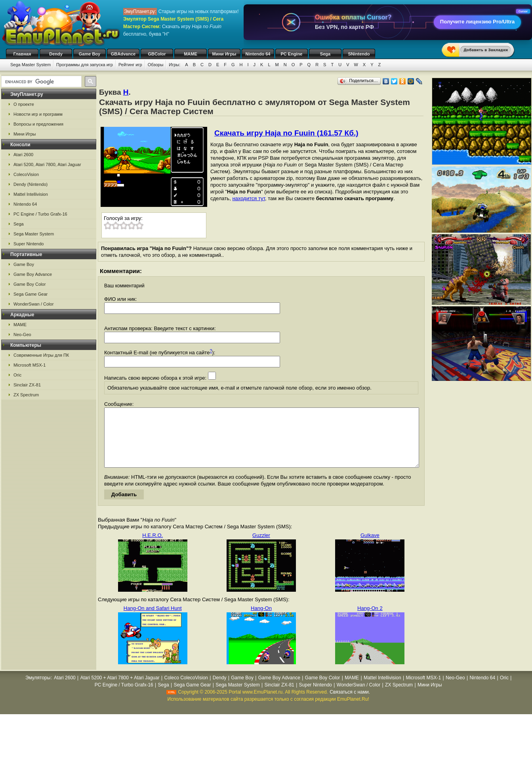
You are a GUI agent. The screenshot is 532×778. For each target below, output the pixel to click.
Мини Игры (224, 54)
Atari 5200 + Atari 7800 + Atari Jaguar (120, 690)
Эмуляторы (38, 690)
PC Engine (291, 54)
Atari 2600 (23, 155)
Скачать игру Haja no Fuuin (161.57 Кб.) (286, 133)
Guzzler (261, 547)
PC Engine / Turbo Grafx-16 (40, 214)
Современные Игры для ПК (41, 355)
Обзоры (156, 65)
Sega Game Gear (31, 294)
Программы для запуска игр (85, 65)
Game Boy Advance (33, 274)
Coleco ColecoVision (186, 690)
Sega (325, 54)
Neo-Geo (22, 335)
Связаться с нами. (350, 704)
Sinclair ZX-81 (27, 385)
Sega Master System (31, 65)
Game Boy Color (30, 284)
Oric (17, 375)
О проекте (24, 104)
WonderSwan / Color (33, 304)
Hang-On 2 (370, 620)
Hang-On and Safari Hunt (153, 620)
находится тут (249, 198)
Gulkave (370, 547)
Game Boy (90, 54)
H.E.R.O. (153, 547)
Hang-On (261, 620)
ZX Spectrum (26, 395)
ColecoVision (26, 174)
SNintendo (359, 54)
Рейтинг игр (130, 65)
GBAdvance (123, 54)
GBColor (157, 54)
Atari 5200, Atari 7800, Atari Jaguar (47, 164)
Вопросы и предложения (38, 124)
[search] (41, 82)
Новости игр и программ (38, 114)
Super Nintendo (29, 244)
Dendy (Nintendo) (31, 184)
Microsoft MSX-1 (30, 365)
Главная (22, 54)
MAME (191, 54)
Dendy (56, 54)
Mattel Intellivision (31, 194)
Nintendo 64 (258, 54)
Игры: (174, 65)
